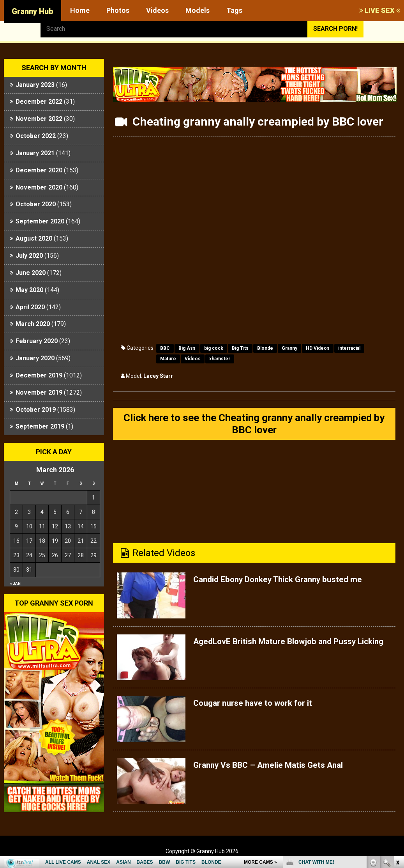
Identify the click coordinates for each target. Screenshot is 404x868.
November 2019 (39, 392)
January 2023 (35, 85)
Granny (289, 348)
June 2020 (31, 273)
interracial (349, 348)
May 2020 (29, 290)
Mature (168, 359)
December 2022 (39, 102)
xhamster (220, 359)
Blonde (265, 348)
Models (198, 10)
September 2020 (40, 221)
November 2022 (39, 119)
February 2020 (37, 341)
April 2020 (30, 307)
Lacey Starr (158, 376)
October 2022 (36, 136)
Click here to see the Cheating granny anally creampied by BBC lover (254, 426)
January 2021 (35, 153)
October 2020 (36, 204)
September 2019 (40, 426)
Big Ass (187, 348)
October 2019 (36, 410)
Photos (118, 10)
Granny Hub (33, 11)
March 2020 (33, 324)
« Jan (15, 584)
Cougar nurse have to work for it (262, 707)
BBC (165, 348)
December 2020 (39, 170)
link (397, 746)
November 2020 (39, 187)
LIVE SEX (380, 10)
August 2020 (34, 238)
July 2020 (29, 256)
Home (80, 10)
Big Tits (240, 348)
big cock (214, 348)
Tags (234, 10)
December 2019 (39, 375)
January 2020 (35, 358)
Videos (157, 10)
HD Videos (318, 348)
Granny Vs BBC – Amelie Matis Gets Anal (280, 769)
